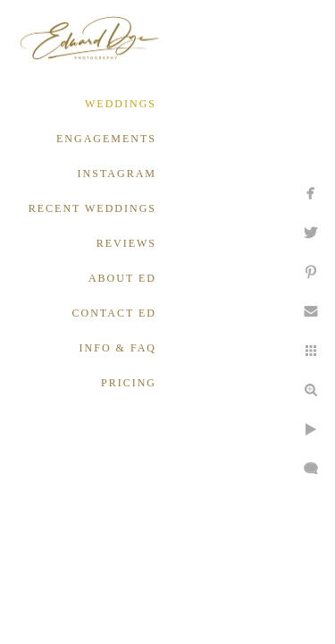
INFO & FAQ (118, 348)
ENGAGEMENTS (106, 139)
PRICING (129, 383)
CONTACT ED (114, 313)
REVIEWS (126, 243)
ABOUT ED (122, 278)
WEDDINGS (121, 104)
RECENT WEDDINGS (92, 208)
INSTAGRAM (117, 174)
